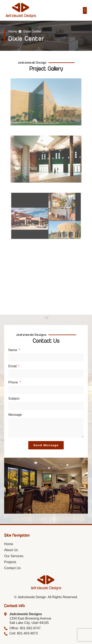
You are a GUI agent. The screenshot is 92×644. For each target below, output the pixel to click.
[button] (85, 10)
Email (13, 366)
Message (15, 415)
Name (13, 350)
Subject (14, 399)
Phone (14, 382)
